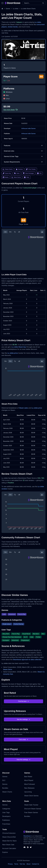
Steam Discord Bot (9, 837)
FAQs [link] (27, 177)
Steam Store (8, 669)
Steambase (27, 836)
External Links (23, 151)
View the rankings (24, 760)
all (19, 232)
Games (8, 9)
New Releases (29, 788)
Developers (6, 816)
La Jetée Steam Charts (28, 9)
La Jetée (38, 22)
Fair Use (22, 864)
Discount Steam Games (33, 809)
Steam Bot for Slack (9, 841)
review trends (13, 27)
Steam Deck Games (31, 796)
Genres (5, 805)
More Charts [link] (16, 177)
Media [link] (6, 177)
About (28, 864)
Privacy (10, 864)
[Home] (2, 9)
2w (5, 232)
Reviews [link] (19, 169)
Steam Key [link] (7, 173)
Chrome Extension (9, 833)
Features (23, 145)
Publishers (6, 820)
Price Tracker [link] (31, 169)
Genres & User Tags (23, 156)
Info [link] (39, 173)
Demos (5, 784)
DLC (4, 780)
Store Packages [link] (28, 173)
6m (10, 361)
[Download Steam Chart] (42, 232)
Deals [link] (17, 173)
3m (10, 232)
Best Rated (28, 777)
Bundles (5, 788)
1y (15, 232)
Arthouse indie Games (29, 128)
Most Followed (30, 784)
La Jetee (16, 9)
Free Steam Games (31, 812)
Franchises (6, 824)
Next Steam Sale (8, 845)
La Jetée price (13, 353)
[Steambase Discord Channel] (25, 847)
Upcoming (28, 792)
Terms (16, 864)
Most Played (29, 780)
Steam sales (24, 408)
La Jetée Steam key (19, 347)
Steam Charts (7, 792)
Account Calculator (9, 848)
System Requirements (23, 162)
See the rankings (23, 719)
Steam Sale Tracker (31, 805)
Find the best (23, 701)
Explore (5, 852)
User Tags (6, 812)
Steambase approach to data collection (27, 660)
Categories (6, 809)
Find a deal (23, 739)
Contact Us (36, 864)
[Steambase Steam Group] (28, 847)
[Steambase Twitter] (31, 847)
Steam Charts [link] (8, 169)
